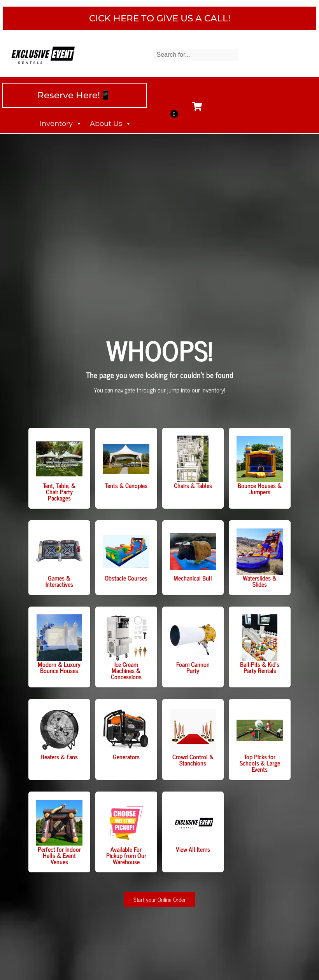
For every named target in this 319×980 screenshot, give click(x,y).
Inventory (61, 127)
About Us (111, 127)
